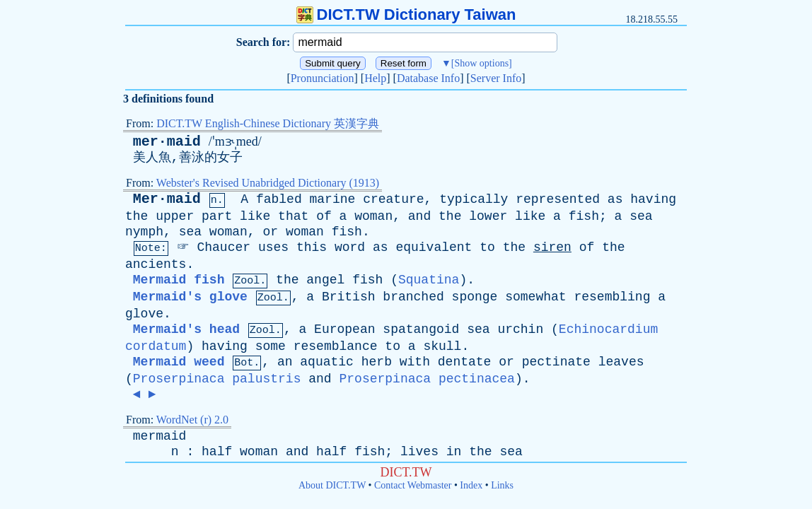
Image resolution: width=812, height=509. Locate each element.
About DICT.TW (332, 485)
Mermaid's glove (190, 297)
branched (413, 297)
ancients (156, 264)
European (344, 329)
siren (552, 247)
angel (325, 280)
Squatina (429, 280)
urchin (520, 329)
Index (471, 485)
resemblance (336, 346)
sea (641, 216)
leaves (621, 362)
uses (273, 247)
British (349, 297)
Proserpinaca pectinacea (427, 379)
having (653, 199)
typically (474, 199)
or (270, 232)
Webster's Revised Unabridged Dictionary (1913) (268, 183)
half (217, 452)
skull (442, 346)
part (217, 216)
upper (175, 216)
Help (375, 78)
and (419, 216)
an (285, 362)
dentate (465, 362)
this (312, 247)
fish (584, 216)
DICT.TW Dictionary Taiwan (406, 14)
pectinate (556, 362)
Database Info (428, 78)
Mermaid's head (186, 329)
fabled (279, 199)
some (271, 346)
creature (393, 199)
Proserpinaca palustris (217, 379)
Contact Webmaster (413, 485)
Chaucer (224, 247)
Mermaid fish (179, 280)
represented (558, 199)
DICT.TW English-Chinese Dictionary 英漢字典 (268, 123)
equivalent (434, 247)
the (137, 216)
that (293, 216)
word (350, 247)
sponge (475, 297)
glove (144, 314)
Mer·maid (167, 199)
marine (333, 199)
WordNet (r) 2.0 (192, 420)
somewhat (535, 297)
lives (419, 452)
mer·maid (167, 142)
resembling (612, 297)
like (255, 216)
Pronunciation (323, 78)
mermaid (160, 436)
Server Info (496, 78)
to (487, 247)
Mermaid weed (179, 362)
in (454, 452)
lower (488, 216)
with (415, 362)
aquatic (327, 362)
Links (502, 485)
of (324, 216)
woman (373, 216)
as (615, 199)
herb (377, 362)
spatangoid (421, 329)
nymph (144, 232)
